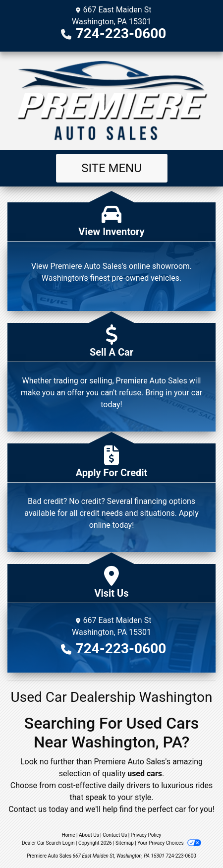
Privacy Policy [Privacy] (146, 835)
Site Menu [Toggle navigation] (111, 168)
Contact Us (115, 835)
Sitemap (125, 843)
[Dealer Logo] (111, 101)
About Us (89, 835)
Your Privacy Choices (169, 843)
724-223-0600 (121, 33)
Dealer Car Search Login (48, 843)
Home (69, 835)
